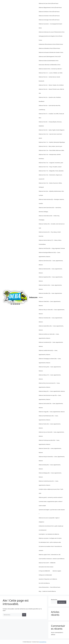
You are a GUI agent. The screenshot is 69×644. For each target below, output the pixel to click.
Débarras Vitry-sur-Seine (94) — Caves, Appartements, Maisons (52, 312)
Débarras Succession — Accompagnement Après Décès (50, 26)
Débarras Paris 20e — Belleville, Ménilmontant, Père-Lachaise (51, 193)
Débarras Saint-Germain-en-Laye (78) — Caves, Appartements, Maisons (50, 397)
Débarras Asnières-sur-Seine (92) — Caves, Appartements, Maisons (49, 336)
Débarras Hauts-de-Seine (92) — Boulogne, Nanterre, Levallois (51, 201)
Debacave (33, 297)
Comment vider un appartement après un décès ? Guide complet (51, 503)
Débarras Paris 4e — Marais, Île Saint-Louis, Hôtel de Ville (51, 91)
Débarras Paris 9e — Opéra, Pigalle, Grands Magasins (52, 130)
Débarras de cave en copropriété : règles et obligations (49, 520)
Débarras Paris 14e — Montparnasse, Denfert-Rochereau (50, 156)
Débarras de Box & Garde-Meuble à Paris (49, 61)
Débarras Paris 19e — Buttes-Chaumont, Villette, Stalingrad (50, 185)
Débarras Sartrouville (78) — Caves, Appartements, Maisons (51, 406)
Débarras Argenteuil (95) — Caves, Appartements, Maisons (51, 279)
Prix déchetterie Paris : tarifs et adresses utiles (50, 542)
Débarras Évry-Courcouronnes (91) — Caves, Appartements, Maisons (49, 385)
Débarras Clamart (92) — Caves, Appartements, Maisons (50, 450)
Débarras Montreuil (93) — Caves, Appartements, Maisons (51, 271)
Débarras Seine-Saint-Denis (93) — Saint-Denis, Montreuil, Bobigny (50, 210)
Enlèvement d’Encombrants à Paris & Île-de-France (51, 44)
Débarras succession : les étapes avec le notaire (50, 538)
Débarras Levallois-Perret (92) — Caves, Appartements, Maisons (48, 352)
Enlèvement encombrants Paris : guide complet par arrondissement (51, 528)
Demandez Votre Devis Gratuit (46, 567)
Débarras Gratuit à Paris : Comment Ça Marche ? (50, 69)
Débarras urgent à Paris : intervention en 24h (50, 555)
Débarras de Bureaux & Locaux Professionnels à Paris (52, 32)
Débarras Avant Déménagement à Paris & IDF (50, 56)
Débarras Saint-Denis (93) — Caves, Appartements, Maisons (51, 263)
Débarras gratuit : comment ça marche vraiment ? (51, 497)
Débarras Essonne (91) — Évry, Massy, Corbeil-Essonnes (50, 234)
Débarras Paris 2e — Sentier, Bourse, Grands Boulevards (49, 79)
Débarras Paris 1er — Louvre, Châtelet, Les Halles (51, 73)
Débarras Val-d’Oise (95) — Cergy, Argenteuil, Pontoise (52, 248)
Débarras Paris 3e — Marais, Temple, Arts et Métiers (51, 85)
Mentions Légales (57, 571)
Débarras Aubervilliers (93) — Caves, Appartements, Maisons (51, 328)
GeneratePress (43, 642)
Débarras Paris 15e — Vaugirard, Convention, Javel (51, 163)
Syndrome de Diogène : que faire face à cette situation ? (52, 512)
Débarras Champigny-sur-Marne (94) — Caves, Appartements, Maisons (50, 361)
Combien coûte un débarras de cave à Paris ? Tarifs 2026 (51, 491)
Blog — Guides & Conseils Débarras (47, 591)
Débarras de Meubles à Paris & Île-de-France (49, 48)
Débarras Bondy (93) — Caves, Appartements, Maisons (50, 467)
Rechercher (54, 600)
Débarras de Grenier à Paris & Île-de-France (49, 16)
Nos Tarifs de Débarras (44, 583)
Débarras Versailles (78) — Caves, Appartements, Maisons (50, 295)
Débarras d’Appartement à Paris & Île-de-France (50, 7)
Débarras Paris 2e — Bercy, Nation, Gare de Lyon (50, 146)
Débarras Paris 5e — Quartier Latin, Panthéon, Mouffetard (50, 99)
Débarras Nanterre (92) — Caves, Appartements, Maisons (50, 287)
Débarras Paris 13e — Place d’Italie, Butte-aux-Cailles (51, 150)
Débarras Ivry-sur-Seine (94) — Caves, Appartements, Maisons (51, 434)
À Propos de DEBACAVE (44, 571)
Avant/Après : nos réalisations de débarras (49, 534)
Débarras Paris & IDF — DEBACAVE (47, 563)
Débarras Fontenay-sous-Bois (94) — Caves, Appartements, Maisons (49, 442)
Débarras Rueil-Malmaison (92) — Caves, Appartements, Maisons (48, 418)
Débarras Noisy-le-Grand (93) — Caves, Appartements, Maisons (52, 459)
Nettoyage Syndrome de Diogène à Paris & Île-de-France (51, 38)
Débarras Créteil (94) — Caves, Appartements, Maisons (50, 303)
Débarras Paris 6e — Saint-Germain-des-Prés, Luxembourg (50, 108)
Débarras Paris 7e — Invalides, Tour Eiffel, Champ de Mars (51, 116)
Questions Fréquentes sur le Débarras (48, 579)
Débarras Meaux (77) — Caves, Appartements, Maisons (50, 377)
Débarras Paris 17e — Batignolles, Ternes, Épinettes (51, 171)
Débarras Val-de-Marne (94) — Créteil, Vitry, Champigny (49, 218)
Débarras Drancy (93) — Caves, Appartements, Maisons (50, 369)
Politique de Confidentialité (45, 575)
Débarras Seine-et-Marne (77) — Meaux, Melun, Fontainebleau (50, 242)
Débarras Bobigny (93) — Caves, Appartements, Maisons (50, 475)
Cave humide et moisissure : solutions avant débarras (52, 559)
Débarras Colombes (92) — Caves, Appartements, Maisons (51, 320)
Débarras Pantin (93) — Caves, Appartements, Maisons (50, 426)
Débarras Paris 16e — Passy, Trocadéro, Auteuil (50, 167)
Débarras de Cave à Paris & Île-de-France (49, 3)
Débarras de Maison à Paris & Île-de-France (49, 12)
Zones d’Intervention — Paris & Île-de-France (49, 587)
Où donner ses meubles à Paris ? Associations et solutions (50, 548)
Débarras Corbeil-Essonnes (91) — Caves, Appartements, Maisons (49, 483)
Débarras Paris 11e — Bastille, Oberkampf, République (52, 142)
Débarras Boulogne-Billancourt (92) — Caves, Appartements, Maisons (50, 254)
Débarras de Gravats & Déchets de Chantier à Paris (51, 52)
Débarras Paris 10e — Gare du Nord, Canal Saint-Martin (50, 136)
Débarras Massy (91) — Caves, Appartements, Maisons (52, 391)
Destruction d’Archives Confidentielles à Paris (50, 65)
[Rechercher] (24, 615)
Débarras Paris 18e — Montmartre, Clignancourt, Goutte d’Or (51, 177)
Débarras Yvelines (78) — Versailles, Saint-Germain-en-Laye (52, 226)
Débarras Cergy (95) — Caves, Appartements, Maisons (52, 412)
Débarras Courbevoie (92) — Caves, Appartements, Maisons (51, 344)
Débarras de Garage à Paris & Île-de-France (49, 20)
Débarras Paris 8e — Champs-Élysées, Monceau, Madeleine (50, 124)
